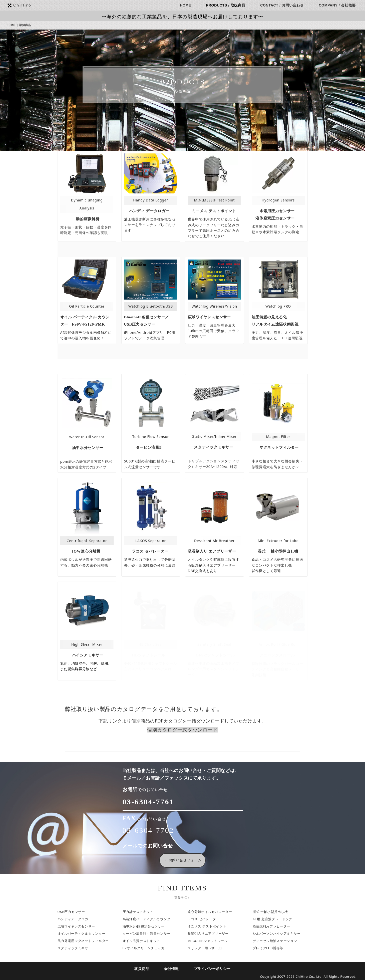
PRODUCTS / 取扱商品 (227, 5)
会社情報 (173, 969)
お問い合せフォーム (184, 860)
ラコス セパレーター (205, 919)
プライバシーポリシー (213, 969)
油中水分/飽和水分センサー (145, 926)
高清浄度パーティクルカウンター (149, 919)
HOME (187, 5)
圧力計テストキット (139, 912)
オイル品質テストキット (142, 941)
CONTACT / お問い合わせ (283, 5)
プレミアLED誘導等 (269, 948)
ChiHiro (24, 5)
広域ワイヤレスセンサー (77, 926)
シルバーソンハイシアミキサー (278, 934)
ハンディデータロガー (76, 919)
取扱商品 (143, 969)
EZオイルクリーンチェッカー (146, 948)
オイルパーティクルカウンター (83, 934)
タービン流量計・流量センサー (148, 934)
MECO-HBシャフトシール (209, 941)
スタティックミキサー (76, 948)
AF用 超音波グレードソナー (275, 919)
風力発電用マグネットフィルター (84, 941)
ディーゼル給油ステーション (276, 941)
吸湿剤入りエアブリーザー (209, 934)
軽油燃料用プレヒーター (273, 926)
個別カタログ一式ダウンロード (184, 730)
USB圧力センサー (72, 912)
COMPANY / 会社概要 (338, 5)
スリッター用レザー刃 (206, 948)
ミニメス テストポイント (208, 926)
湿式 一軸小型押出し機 (271, 912)
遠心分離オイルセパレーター (211, 912)
